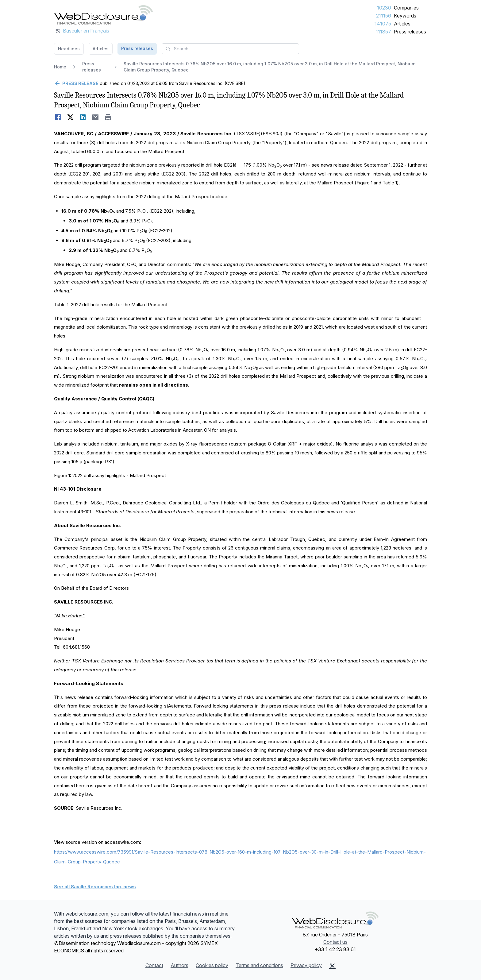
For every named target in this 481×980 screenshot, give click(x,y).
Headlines (69, 49)
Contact (154, 965)
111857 (383, 32)
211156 (384, 16)
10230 (384, 8)
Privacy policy (306, 965)
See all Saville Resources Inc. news (95, 887)
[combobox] (230, 49)
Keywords (405, 16)
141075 (383, 24)
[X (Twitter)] (332, 966)
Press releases (410, 32)
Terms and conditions (259, 965)
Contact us (335, 942)
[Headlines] (103, 15)
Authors (179, 965)
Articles (402, 24)
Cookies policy (212, 965)
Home (60, 67)
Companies (406, 8)
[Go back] (76, 83)
